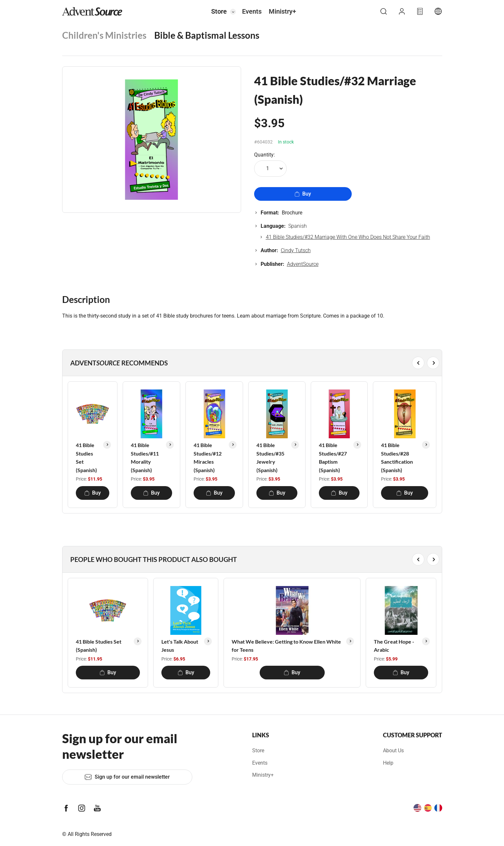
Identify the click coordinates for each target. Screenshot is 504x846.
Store (219, 11)
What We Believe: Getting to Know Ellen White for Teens (286, 646)
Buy (303, 194)
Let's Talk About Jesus (180, 646)
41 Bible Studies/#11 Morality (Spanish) (145, 457)
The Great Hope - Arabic (394, 646)
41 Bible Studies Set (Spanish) (86, 457)
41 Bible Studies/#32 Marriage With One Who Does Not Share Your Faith (348, 237)
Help (388, 763)
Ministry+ (282, 11)
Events (252, 11)
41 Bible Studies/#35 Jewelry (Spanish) (270, 457)
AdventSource (303, 264)
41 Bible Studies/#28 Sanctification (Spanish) (397, 457)
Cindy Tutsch (296, 250)
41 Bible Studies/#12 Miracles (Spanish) (208, 457)
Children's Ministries (104, 35)
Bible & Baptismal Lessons (207, 35)
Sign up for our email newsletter (127, 777)
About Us (393, 750)
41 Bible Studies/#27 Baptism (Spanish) (333, 457)
